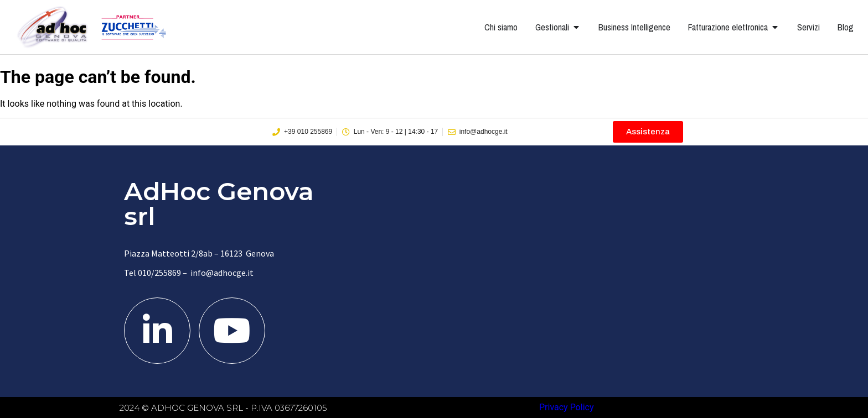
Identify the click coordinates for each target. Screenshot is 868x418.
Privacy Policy (567, 407)
